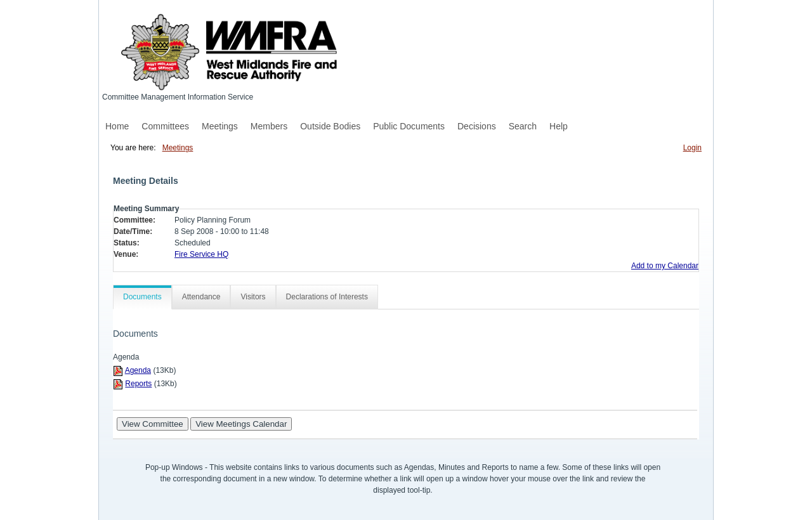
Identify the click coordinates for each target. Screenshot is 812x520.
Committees (165, 126)
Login (692, 148)
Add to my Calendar (665, 266)
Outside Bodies (330, 126)
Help (559, 126)
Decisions (477, 126)
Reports (138, 384)
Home (117, 126)
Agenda (138, 370)
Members (269, 126)
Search (523, 126)
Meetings (220, 126)
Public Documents (409, 126)
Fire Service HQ (201, 254)
